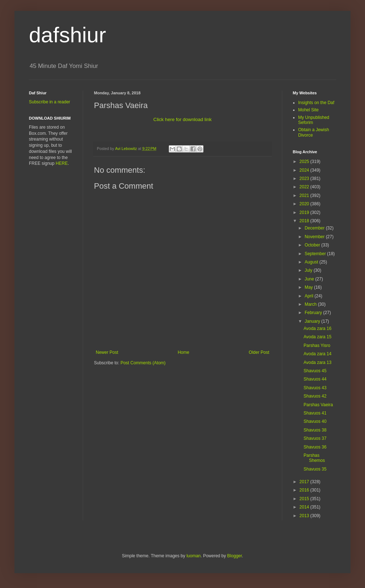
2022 (305, 187)
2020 (305, 204)
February (314, 313)
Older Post (259, 352)
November (315, 237)
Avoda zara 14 (317, 354)
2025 (305, 162)
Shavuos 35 (315, 469)
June (310, 279)
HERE (62, 163)
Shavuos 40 (315, 421)
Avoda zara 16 (317, 329)
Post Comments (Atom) (143, 363)
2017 (305, 482)
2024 (305, 170)
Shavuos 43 (315, 388)
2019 (305, 213)
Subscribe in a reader (50, 102)
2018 (305, 221)
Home (184, 352)
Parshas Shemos (314, 458)
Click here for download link (182, 119)
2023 (305, 179)
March (311, 304)
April (310, 296)
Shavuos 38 (315, 430)
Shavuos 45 (315, 371)
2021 (305, 196)
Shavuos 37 (315, 438)
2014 (305, 507)
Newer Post (107, 352)
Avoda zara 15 (317, 337)
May (309, 287)
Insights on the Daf (316, 103)
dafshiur (67, 35)
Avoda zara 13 (317, 362)
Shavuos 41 (315, 413)
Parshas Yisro (317, 345)
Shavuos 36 (315, 447)
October (313, 245)
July (309, 270)
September (316, 254)
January (313, 321)
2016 (305, 490)
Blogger (235, 556)
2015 (305, 499)
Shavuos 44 (315, 379)
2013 (305, 516)
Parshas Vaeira (318, 405)
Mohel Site (308, 110)
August (312, 262)
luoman (194, 556)
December (315, 228)
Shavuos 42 (315, 396)
